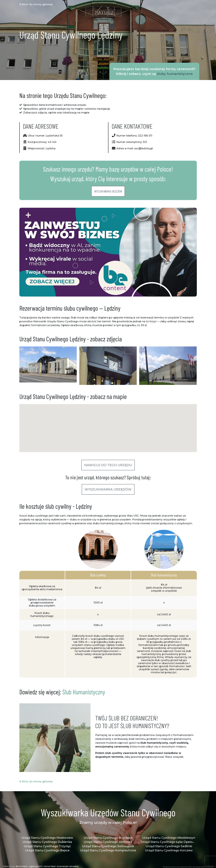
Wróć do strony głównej (36, 4)
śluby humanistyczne (175, 74)
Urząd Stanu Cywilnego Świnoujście (108, 846)
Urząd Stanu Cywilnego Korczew (169, 850)
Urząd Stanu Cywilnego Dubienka (47, 842)
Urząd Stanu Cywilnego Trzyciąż (47, 846)
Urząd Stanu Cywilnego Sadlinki (169, 846)
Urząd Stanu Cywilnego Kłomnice (108, 842)
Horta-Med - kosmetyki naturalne (61, 866)
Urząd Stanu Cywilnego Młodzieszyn (169, 838)
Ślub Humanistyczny (84, 692)
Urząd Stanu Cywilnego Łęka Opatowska (169, 842)
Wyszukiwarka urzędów (108, 191)
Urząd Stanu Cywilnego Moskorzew (47, 838)
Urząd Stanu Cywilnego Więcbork (108, 838)
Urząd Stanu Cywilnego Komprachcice (108, 850)
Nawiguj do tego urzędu (108, 465)
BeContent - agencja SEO (29, 866)
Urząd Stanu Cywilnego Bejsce (47, 850)
